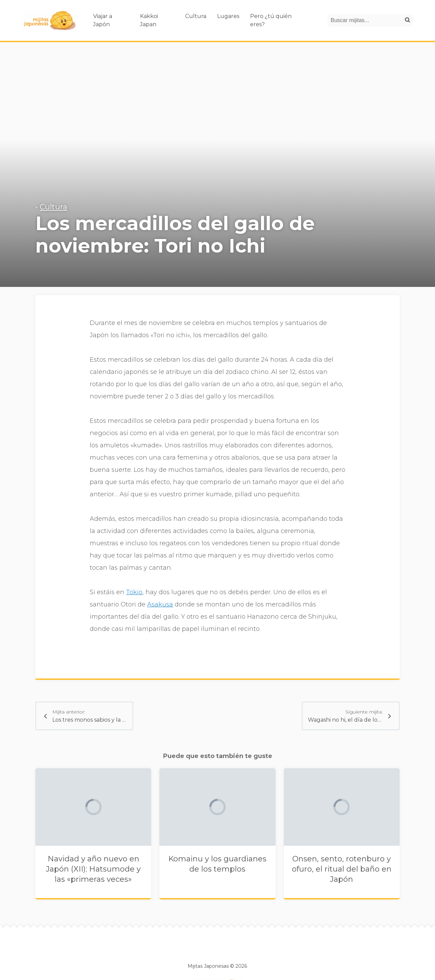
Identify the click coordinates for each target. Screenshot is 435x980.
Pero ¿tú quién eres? (271, 20)
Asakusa (160, 604)
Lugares (228, 16)
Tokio (134, 592)
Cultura (196, 16)
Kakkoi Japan (149, 20)
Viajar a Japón (103, 20)
